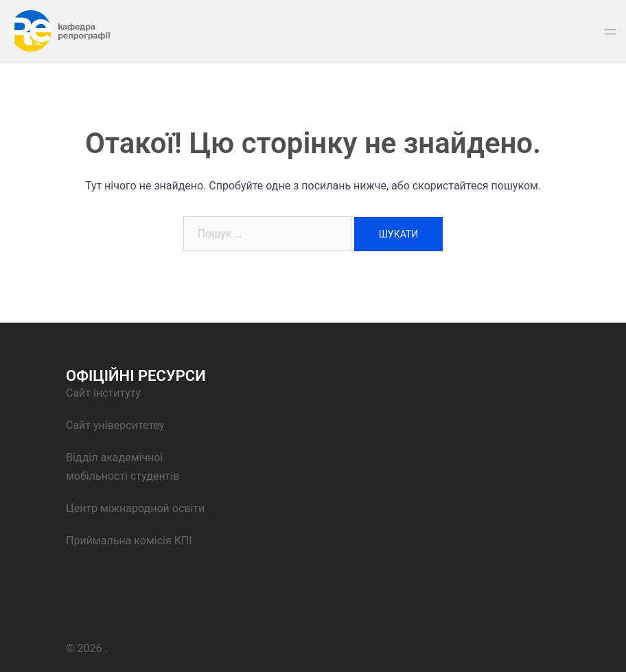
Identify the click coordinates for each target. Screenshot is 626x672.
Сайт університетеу (115, 425)
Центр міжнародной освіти (137, 508)
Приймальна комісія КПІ (129, 541)
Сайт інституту (103, 393)
